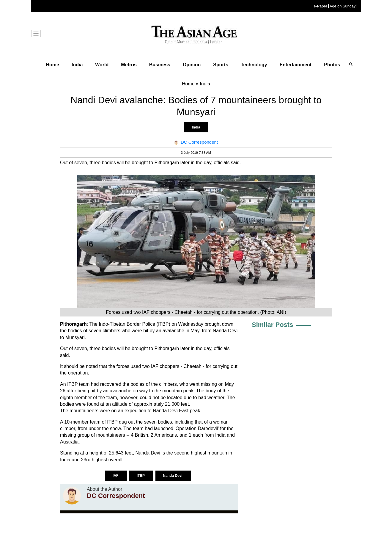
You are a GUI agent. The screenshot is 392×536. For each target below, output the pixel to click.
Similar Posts (272, 325)
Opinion (192, 65)
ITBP (141, 476)
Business (160, 65)
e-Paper (320, 6)
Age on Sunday (343, 6)
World (102, 65)
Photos (332, 65)
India (77, 65)
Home (53, 65)
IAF (116, 476)
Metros (129, 65)
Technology (254, 65)
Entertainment (296, 65)
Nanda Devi (173, 476)
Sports (221, 65)
